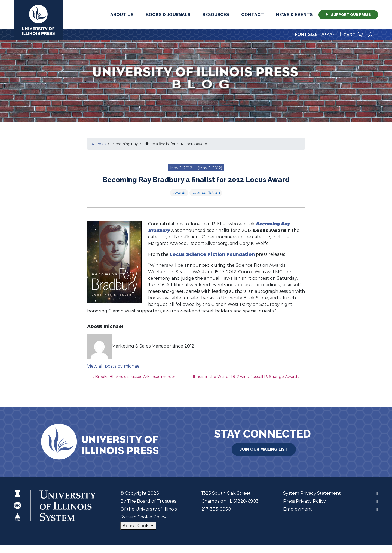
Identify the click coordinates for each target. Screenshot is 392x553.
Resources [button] (216, 15)
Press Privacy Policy (304, 501)
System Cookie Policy (143, 517)
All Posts (99, 144)
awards (179, 193)
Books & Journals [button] (168, 15)
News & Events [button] (294, 15)
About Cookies (138, 526)
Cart (353, 35)
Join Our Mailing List (264, 449)
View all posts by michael (114, 366)
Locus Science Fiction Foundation (212, 254)
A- (332, 34)
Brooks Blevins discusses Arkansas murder (134, 377)
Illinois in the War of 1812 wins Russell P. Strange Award (246, 377)
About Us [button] (122, 15)
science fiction (206, 193)
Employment (298, 509)
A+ (324, 34)
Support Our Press (348, 15)
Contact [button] (252, 15)
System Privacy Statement (312, 493)
